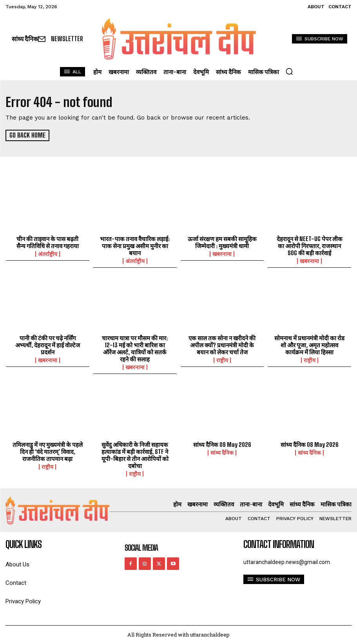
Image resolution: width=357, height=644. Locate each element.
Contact (16, 583)
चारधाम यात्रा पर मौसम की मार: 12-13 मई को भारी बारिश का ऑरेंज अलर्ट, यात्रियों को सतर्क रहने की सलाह (135, 348)
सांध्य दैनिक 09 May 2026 (222, 444)
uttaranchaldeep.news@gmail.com (287, 562)
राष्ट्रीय (222, 360)
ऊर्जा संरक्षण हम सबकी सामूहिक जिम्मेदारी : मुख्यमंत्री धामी (222, 242)
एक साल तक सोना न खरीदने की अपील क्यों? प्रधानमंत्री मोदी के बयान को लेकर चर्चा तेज (222, 345)
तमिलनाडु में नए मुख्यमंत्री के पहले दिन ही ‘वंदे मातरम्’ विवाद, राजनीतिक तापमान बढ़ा (48, 451)
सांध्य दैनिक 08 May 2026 (310, 444)
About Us (17, 564)
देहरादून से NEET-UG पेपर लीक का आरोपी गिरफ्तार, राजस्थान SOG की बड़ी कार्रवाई (310, 246)
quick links (24, 544)
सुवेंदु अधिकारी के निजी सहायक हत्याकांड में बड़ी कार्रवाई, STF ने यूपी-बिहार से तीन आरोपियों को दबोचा (135, 455)
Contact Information (279, 544)
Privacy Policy (23, 601)
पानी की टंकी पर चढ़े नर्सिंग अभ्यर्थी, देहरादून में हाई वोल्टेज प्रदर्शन (48, 345)
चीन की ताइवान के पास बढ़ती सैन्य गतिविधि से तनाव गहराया (48, 242)
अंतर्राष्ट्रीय (48, 254)
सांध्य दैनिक (222, 452)
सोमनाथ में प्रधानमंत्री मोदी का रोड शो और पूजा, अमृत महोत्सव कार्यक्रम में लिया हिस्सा (309, 345)
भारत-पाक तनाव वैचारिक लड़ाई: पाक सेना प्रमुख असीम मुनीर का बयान (135, 246)
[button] (289, 71)
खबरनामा (222, 254)
